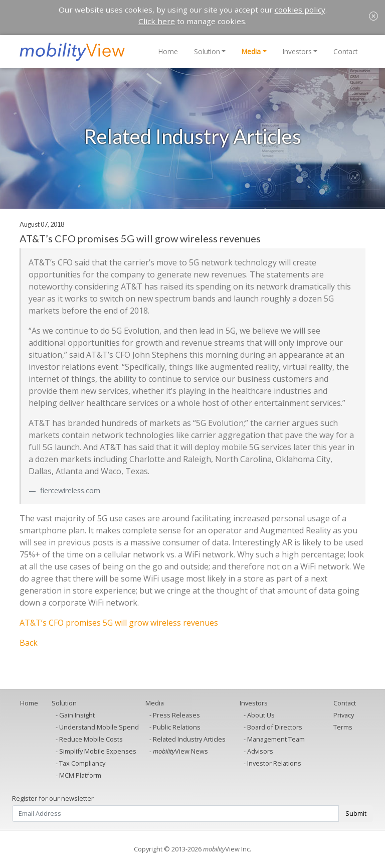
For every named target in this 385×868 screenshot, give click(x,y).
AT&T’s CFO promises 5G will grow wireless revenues (119, 623)
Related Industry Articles (189, 739)
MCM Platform (80, 775)
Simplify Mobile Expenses (98, 751)
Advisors (260, 751)
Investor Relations (274, 763)
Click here (157, 21)
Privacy (344, 715)
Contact (345, 51)
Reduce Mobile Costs (91, 739)
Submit (356, 813)
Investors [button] (297, 51)
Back (29, 643)
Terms (343, 727)
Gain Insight (77, 715)
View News (180, 751)
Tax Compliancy (82, 763)
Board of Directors (275, 727)
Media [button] (251, 51)
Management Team (276, 739)
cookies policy (300, 10)
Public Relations (177, 727)
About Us (261, 715)
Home (168, 51)
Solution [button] (207, 51)
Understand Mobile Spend (99, 727)
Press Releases (176, 715)
